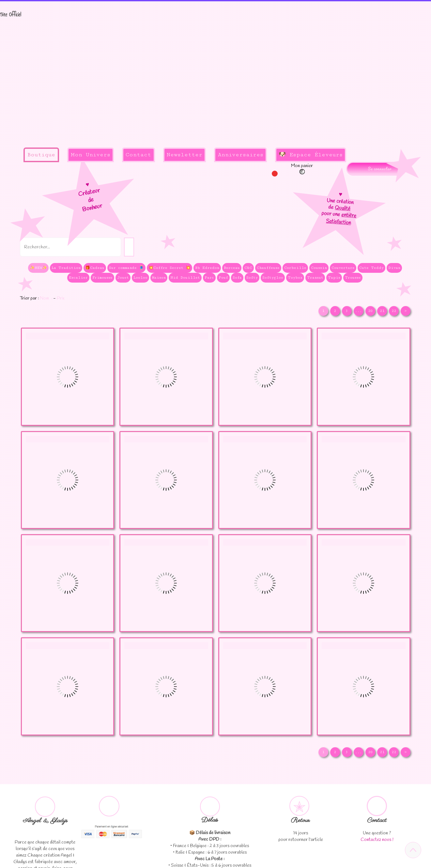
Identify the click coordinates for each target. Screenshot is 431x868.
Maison (159, 278)
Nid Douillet (185, 278)
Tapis (334, 278)
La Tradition (66, 268)
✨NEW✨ (38, 268)
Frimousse (102, 278)
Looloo (140, 278)
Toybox (295, 278)
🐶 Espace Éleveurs (311, 155)
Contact (138, 155)
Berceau (232, 268)
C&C (248, 268)
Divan (394, 268)
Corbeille (295, 268)
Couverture (343, 268)
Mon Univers (91, 155)
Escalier (78, 278)
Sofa (237, 278)
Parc (209, 278)
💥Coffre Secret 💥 (169, 268)
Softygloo (273, 278)
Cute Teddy (371, 268)
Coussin (319, 268)
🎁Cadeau (95, 268)
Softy (252, 278)
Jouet (123, 278)
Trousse (353, 278)
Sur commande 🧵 (126, 268)
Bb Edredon (207, 268)
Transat (315, 278)
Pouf (223, 278)
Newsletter (185, 155)
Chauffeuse (268, 268)
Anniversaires (241, 155)
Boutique (41, 155)
